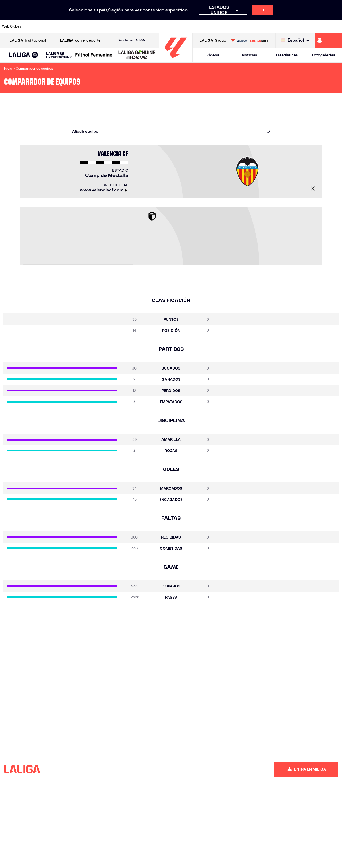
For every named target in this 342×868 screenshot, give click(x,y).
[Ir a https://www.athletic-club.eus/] (33, 26)
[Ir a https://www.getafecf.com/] (129, 26)
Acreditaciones (68, 857)
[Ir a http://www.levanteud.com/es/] (160, 26)
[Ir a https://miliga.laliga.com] (329, 40)
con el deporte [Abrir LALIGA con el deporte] (80, 40)
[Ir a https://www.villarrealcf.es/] (336, 26)
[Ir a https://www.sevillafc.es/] (304, 26)
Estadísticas (287, 55)
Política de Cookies (299, 857)
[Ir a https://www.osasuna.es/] (65, 26)
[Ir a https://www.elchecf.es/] (96, 26)
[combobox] (258, 117)
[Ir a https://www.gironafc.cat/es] (145, 26)
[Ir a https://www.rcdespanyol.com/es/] (208, 26)
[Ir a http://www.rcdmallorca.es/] (224, 26)
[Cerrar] (147, 179)
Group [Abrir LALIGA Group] (213, 40)
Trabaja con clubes (135, 857)
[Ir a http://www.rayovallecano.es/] (176, 26)
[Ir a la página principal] (176, 60)
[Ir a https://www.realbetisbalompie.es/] (240, 26)
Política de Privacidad (263, 857)
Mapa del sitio (41, 857)
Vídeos (213, 55)
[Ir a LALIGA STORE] (250, 40)
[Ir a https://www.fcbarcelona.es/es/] (112, 26)
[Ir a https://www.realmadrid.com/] (256, 26)
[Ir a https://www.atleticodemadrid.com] (49, 26)
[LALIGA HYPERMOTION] (59, 55)
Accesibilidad (200, 857)
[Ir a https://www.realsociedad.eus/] (288, 26)
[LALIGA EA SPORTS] (24, 55)
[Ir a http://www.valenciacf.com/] (320, 26)
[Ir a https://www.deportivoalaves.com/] (81, 26)
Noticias (250, 55)
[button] (24, 55)
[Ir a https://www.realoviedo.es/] (272, 26)
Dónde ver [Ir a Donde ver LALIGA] (131, 40)
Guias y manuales (172, 857)
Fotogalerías (323, 55)
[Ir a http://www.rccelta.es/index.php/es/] (192, 26)
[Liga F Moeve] (94, 55)
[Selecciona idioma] (296, 40)
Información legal (228, 857)
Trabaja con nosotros (100, 857)
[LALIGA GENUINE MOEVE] (137, 55)
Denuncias (18, 857)
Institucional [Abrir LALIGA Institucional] (28, 40)
